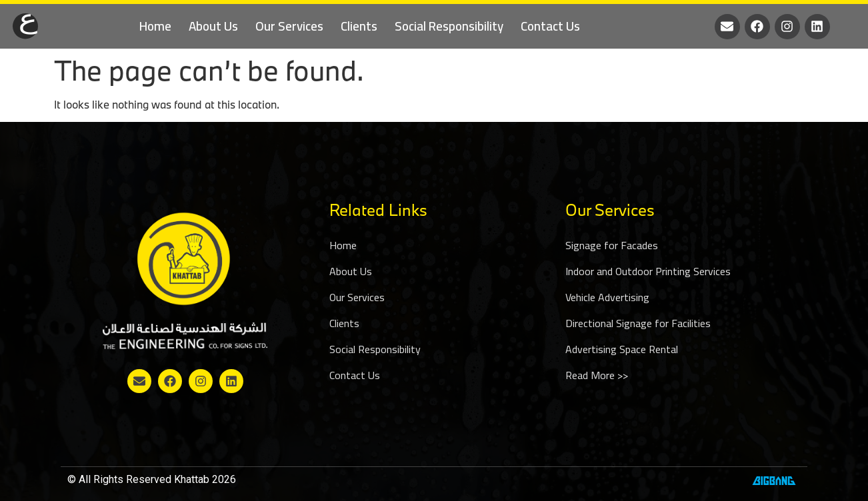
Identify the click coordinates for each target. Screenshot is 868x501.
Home (155, 26)
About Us (213, 26)
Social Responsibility (449, 26)
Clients (359, 26)
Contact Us (550, 26)
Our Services (289, 26)
